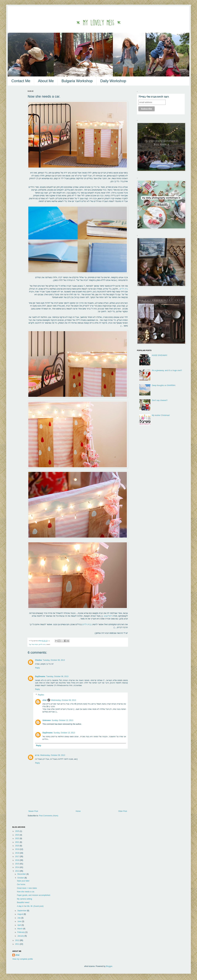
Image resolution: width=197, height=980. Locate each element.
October (21, 878)
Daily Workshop (113, 81)
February (21, 932)
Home (78, 811)
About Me (46, 81)
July (19, 918)
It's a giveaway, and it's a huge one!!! (167, 370)
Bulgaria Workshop (77, 81)
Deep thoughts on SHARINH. (164, 385)
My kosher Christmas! (161, 415)
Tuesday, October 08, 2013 (54, 660)
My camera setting (24, 899)
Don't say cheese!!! (160, 400)
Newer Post (33, 811)
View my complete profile (23, 959)
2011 (18, 944)
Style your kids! (23, 881)
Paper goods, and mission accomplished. (34, 895)
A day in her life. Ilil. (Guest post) (30, 906)
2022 (18, 838)
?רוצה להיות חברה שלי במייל (154, 97)
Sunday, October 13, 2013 (62, 720)
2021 (18, 842)
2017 (18, 857)
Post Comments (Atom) (49, 816)
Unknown (47, 720)
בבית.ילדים (87, 624)
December (22, 874)
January (21, 936)
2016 (18, 860)
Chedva (38, 660)
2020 (18, 846)
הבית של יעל (33, 644)
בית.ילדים (124, 289)
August (21, 914)
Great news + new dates (27, 888)
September (22, 911)
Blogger (109, 966)
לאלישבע (108, 616)
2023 (18, 835)
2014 (18, 867)
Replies (41, 695)
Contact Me (21, 81)
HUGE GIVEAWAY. (160, 355)
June (20, 921)
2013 (18, 871)
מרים (37, 755)
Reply (37, 668)
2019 (18, 849)
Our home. (21, 884)
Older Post (123, 811)
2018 (18, 853)
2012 (18, 940)
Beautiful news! (23, 902)
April (19, 925)
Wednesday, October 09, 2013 (64, 700)
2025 (18, 831)
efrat (44, 700)
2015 (18, 864)
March (20, 929)
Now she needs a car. (26, 892)
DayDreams (40, 676)
